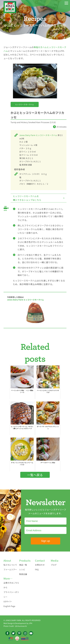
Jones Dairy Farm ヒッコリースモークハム (38, 135)
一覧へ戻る (35, 475)
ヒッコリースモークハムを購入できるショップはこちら (27, 198)
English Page (9, 606)
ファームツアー (10, 569)
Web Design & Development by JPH (18, 623)
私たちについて (10, 565)
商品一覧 (23, 565)
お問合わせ (40, 565)
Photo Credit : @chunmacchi (15, 626)
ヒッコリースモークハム (25, 104)
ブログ (54, 565)
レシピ (22, 569)
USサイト (8, 601)
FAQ (37, 569)
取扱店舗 (23, 574)
